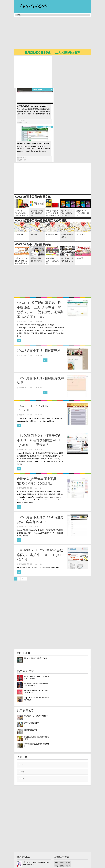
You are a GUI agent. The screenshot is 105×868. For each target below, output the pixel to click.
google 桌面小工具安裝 (62, 834)
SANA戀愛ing (81, 226)
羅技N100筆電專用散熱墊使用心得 (35, 626)
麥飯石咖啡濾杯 (60, 860)
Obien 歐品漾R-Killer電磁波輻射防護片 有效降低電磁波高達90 (36, 838)
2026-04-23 (38, 289)
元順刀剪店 (20, 203)
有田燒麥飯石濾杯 (61, 856)
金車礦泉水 (81, 840)
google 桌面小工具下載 (62, 831)
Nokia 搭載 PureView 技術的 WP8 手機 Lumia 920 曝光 (21, 182)
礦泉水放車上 (71, 840)
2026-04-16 (38, 456)
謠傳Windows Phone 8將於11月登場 (83, 181)
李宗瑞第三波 (59, 847)
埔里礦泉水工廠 (60, 840)
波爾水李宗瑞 (78, 843)
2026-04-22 (23, 126)
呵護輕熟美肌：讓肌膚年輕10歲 (37, 228)
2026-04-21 (39, 418)
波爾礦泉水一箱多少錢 (76, 850)
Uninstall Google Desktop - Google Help (33, 112)
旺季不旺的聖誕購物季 (31, 691)
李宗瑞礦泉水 (70, 847)
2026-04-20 (38, 356)
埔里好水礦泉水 (78, 837)
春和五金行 (81, 203)
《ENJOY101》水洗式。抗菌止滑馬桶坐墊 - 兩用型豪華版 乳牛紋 (36, 845)
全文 (19, 309)
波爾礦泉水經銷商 (61, 850)
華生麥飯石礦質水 (61, 853)
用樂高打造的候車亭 (30, 698)
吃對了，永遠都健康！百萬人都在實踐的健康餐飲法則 (21, 230)
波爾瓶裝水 (58, 843)
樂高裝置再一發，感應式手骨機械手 (36, 684)
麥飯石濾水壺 (73, 856)
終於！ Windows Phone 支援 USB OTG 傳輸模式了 (67, 181)
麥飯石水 (71, 853)
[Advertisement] (60, 34)
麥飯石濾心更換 (81, 853)
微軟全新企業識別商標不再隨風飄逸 (37, 181)
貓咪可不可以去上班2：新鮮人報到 (52, 229)
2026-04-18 (60, 89)
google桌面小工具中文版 (63, 837)
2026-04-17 (38, 383)
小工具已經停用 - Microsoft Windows (70, 74)
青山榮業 (34, 203)
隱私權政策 (58, 866)
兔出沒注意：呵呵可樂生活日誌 (67, 228)
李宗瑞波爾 (68, 843)
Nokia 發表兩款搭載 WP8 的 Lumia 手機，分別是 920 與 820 (52, 182)
